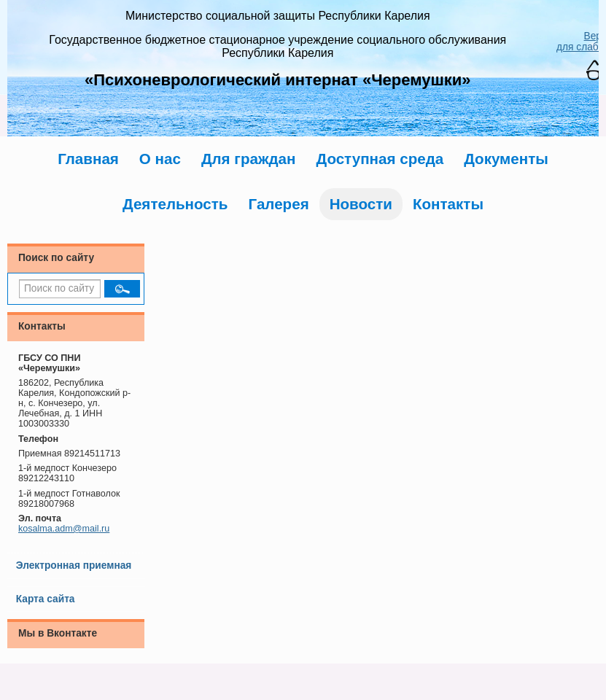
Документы (506, 159)
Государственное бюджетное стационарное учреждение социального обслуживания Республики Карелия (277, 46)
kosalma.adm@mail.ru (64, 529)
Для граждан (249, 159)
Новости (361, 204)
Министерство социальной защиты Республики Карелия (278, 16)
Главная (88, 159)
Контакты (448, 204)
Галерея (279, 204)
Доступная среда (380, 159)
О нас (160, 159)
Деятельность (175, 204)
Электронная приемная (74, 565)
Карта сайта (46, 599)
